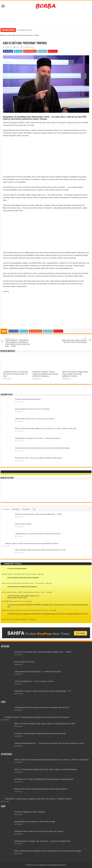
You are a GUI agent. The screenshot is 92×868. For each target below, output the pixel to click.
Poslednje (6, 509)
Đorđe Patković (13, 578)
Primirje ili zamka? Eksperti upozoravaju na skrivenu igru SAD (40, 733)
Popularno (16, 509)
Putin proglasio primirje (24, 30)
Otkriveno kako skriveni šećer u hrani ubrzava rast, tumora (35, 419)
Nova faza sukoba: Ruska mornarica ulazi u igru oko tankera (19, 574)
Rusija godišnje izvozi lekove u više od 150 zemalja (32, 409)
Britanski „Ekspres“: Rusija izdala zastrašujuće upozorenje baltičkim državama (45, 374)
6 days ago (48, 583)
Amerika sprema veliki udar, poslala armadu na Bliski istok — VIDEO (38, 514)
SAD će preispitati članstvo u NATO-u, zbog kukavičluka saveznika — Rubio (23, 592)
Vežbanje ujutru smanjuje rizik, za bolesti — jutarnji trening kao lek (38, 438)
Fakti (9, 35)
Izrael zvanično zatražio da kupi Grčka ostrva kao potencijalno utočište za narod (25, 610)
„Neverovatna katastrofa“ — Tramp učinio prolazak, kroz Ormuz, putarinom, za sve (49, 743)
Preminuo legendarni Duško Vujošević (28, 399)
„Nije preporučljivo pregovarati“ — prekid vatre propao (38, 672)
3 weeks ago (32, 619)
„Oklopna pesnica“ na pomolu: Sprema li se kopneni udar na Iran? (16, 374)
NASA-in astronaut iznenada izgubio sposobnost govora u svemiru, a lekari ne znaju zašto (46, 428)
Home (3, 35)
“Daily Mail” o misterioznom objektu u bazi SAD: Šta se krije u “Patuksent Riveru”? (39, 799)
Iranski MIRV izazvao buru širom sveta (13, 601)
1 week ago (49, 592)
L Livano (11, 569)
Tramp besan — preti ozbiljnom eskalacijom (15, 619)
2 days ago (40, 574)
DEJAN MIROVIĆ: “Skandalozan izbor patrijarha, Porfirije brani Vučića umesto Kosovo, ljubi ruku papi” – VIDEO (18, 342)
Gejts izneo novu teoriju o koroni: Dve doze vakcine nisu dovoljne (74, 340)
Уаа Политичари (13, 596)
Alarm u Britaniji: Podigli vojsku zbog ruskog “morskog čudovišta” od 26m (75, 374)
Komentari (26, 509)
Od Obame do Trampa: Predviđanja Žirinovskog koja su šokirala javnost (44, 779)
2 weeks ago (28, 601)
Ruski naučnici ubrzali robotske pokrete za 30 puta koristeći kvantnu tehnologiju (42, 448)
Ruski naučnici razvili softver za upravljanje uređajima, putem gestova (39, 458)
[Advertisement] (46, 18)
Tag (34, 509)
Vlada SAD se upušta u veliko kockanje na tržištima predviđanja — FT (43, 691)
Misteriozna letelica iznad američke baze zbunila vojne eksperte (41, 789)
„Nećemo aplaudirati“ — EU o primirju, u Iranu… (35, 681)
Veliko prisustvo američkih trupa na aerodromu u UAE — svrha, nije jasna (23, 583)
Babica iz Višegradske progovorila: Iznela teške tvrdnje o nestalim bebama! (46, 769)
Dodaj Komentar (29, 47)
